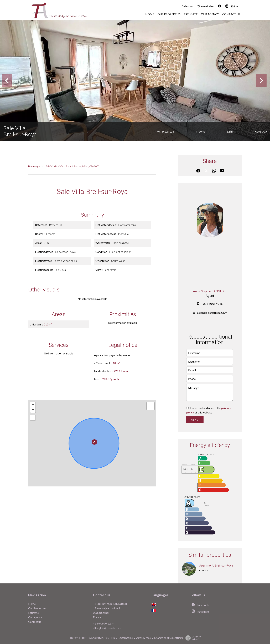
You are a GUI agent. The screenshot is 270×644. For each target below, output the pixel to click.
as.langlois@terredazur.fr (212, 313)
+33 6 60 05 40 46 (212, 304)
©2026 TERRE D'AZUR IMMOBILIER (92, 638)
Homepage (34, 166)
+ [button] (33, 405)
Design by (192, 638)
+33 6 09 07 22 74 (104, 623)
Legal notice (126, 638)
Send (195, 420)
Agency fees (143, 638)
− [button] (33, 410)
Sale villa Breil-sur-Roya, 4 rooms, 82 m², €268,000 (73, 166)
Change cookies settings (168, 638)
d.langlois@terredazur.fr (107, 628)
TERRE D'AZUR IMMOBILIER (111, 604)
